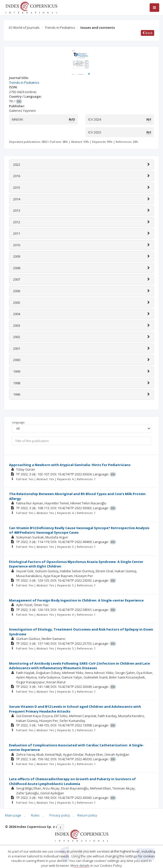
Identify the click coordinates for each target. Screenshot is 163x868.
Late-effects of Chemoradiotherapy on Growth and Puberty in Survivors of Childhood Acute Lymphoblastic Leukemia (72, 781)
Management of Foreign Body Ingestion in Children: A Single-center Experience (76, 600)
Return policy (87, 815)
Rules (35, 815)
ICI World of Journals (24, 28)
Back (148, 33)
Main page (13, 815)
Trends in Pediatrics (60, 28)
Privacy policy (60, 815)
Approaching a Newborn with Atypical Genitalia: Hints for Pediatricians (70, 465)
